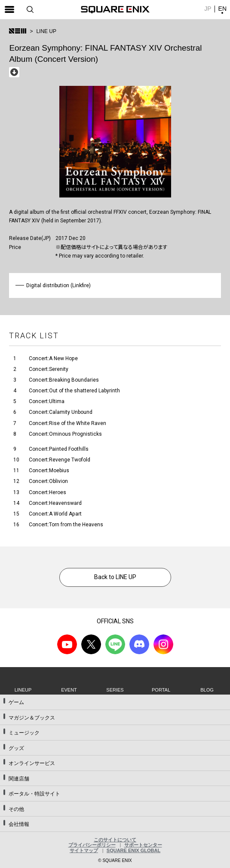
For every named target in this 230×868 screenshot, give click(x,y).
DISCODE (139, 644)
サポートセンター (143, 845)
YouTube (67, 644)
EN (222, 9)
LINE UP (46, 31)
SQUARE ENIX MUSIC (18, 31)
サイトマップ (84, 850)
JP (208, 9)
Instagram (163, 644)
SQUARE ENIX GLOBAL (133, 850)
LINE (115, 644)
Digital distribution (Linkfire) (58, 285)
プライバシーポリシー (92, 845)
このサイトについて (115, 840)
